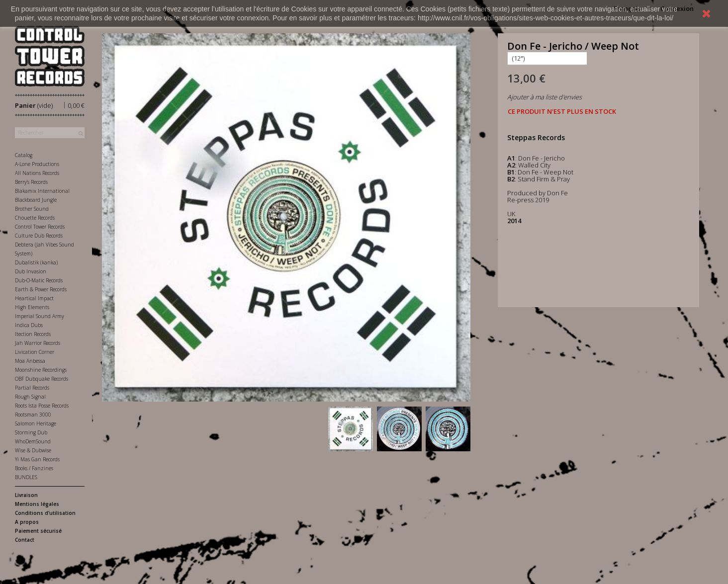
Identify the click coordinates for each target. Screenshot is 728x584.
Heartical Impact (34, 298)
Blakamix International (42, 191)
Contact (25, 540)
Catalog (24, 155)
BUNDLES (26, 477)
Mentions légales (37, 504)
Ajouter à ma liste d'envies (545, 97)
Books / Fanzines (34, 468)
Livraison (26, 495)
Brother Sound (32, 209)
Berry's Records (31, 182)
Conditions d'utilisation (45, 513)
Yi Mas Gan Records (37, 459)
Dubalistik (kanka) (36, 262)
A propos (27, 522)
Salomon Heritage (36, 423)
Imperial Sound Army (40, 316)
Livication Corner (35, 352)
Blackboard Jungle (36, 200)
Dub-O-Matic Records (39, 280)
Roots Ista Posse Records (42, 406)
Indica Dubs (29, 325)
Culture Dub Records (39, 236)
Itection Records (33, 334)
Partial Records (32, 388)
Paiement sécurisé (38, 531)
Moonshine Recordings (41, 370)
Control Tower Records (40, 227)
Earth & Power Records (41, 289)
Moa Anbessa (30, 361)
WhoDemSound (33, 441)
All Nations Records (37, 173)
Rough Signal (30, 397)
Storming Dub (31, 432)
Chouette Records (35, 218)
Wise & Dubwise (33, 450)
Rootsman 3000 (33, 415)
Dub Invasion (31, 271)
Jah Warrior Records (38, 343)
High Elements (32, 307)
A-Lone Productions (37, 164)
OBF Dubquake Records (42, 379)
